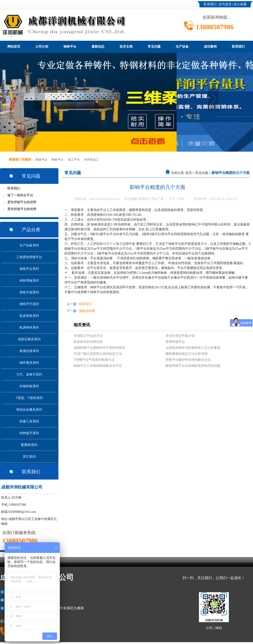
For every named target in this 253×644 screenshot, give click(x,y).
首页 (189, 173)
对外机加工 (91, 160)
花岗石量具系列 (29, 339)
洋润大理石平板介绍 (180, 336)
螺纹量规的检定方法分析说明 (187, 354)
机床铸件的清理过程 (88, 342)
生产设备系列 (29, 245)
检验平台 (57, 160)
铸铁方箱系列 (29, 292)
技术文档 (126, 47)
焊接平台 (41, 160)
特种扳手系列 (29, 433)
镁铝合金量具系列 (29, 410)
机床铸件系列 (29, 328)
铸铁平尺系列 (29, 304)
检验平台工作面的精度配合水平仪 (98, 366)
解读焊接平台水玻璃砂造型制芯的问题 (193, 366)
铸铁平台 (70, 47)
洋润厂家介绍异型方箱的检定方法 (98, 354)
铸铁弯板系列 (29, 281)
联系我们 (210, 4)
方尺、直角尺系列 (29, 374)
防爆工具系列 (29, 421)
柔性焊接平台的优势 (22, 202)
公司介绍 (42, 47)
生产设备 (182, 47)
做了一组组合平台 (20, 195)
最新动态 (98, 47)
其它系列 (29, 457)
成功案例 (210, 47)
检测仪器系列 (29, 351)
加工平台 (74, 160)
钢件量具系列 (29, 363)
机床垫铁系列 (29, 316)
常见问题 (154, 47)
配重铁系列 (29, 445)
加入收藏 (240, 4)
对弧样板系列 (29, 386)
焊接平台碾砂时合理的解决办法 (188, 360)
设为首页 (225, 4)
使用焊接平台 (175, 342)
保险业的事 (87, 311)
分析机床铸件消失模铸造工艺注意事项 (193, 348)
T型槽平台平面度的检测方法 (94, 360)
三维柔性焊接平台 (29, 257)
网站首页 (14, 47)
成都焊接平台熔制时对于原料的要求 (99, 348)
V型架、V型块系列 (29, 398)
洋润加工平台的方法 (88, 336)
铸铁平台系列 (29, 269)
